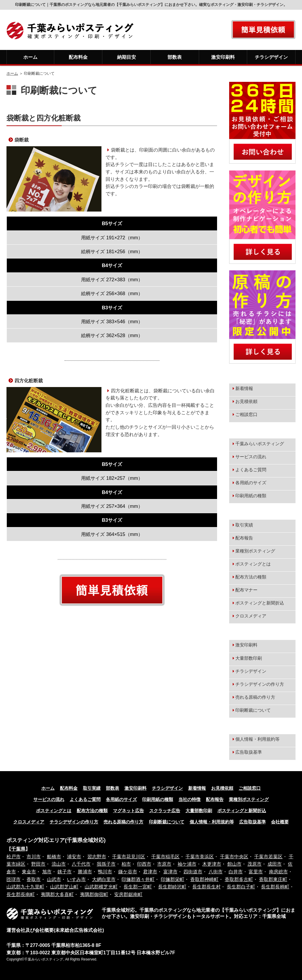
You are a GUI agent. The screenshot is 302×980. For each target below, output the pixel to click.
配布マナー (246, 590)
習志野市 (97, 857)
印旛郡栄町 (173, 879)
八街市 (216, 872)
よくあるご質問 (251, 470)
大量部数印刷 (249, 658)
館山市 (234, 864)
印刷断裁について (253, 710)
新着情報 (244, 389)
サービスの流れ (251, 457)
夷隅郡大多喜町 (57, 894)
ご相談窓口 (246, 415)
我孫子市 (106, 864)
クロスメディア (251, 616)
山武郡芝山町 (64, 887)
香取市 (34, 879)
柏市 (126, 864)
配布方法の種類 (251, 577)
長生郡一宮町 (138, 887)
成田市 (275, 864)
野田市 (38, 864)
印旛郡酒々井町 (138, 879)
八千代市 (81, 864)
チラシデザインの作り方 (260, 684)
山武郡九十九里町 (25, 887)
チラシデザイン (271, 57)
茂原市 (255, 864)
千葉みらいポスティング (260, 444)
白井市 (236, 872)
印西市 (144, 864)
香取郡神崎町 (204, 879)
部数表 (175, 57)
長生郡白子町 (241, 887)
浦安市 (74, 857)
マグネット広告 (128, 811)
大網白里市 (104, 879)
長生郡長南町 (21, 894)
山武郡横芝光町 (101, 887)
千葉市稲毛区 (165, 857)
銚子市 (65, 872)
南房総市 (278, 872)
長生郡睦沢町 (172, 887)
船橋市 (54, 857)
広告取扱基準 (249, 752)
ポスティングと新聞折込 (260, 603)
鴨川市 (105, 872)
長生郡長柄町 (275, 887)
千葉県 (18, 849)
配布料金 (78, 57)
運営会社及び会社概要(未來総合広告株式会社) (55, 930)
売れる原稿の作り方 (255, 697)
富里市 (256, 872)
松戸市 (14, 857)
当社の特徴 (189, 799)
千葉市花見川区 (129, 857)
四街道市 (193, 872)
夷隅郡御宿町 (94, 894)
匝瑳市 (14, 879)
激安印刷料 (223, 57)
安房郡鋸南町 (128, 894)
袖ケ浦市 (187, 864)
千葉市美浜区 (200, 857)
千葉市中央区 (234, 857)
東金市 (29, 872)
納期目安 (127, 57)
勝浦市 (85, 872)
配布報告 (244, 538)
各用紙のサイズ (251, 483)
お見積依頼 (246, 402)
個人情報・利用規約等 (257, 739)
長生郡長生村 (206, 887)
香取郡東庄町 (273, 879)
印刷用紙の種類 (251, 496)
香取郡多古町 (239, 879)
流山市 (59, 864)
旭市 (47, 872)
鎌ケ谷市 (128, 872)
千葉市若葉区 (268, 857)
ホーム (30, 57)
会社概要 (280, 822)
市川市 (34, 857)
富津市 (170, 872)
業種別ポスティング (255, 551)
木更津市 (212, 864)
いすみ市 (76, 879)
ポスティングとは (253, 564)
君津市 (150, 872)
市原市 (164, 864)
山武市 (54, 879)
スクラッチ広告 (165, 811)
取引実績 (244, 525)
